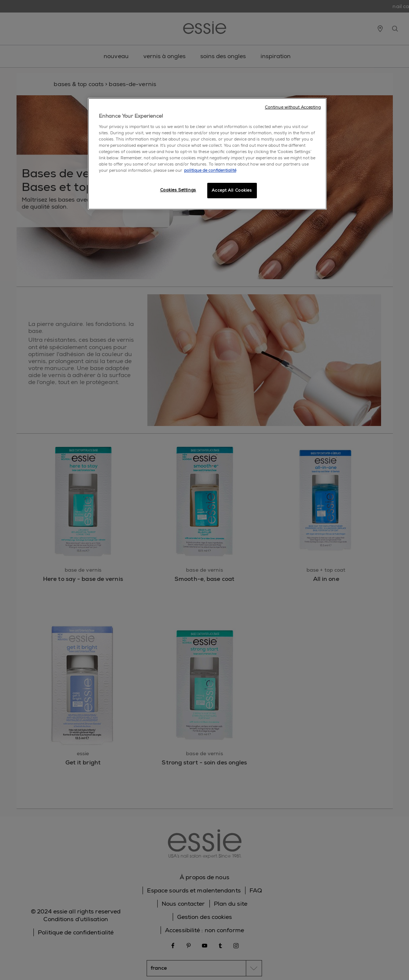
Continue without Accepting (293, 107)
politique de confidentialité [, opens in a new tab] (210, 171)
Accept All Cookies (232, 190)
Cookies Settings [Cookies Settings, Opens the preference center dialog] (178, 190)
